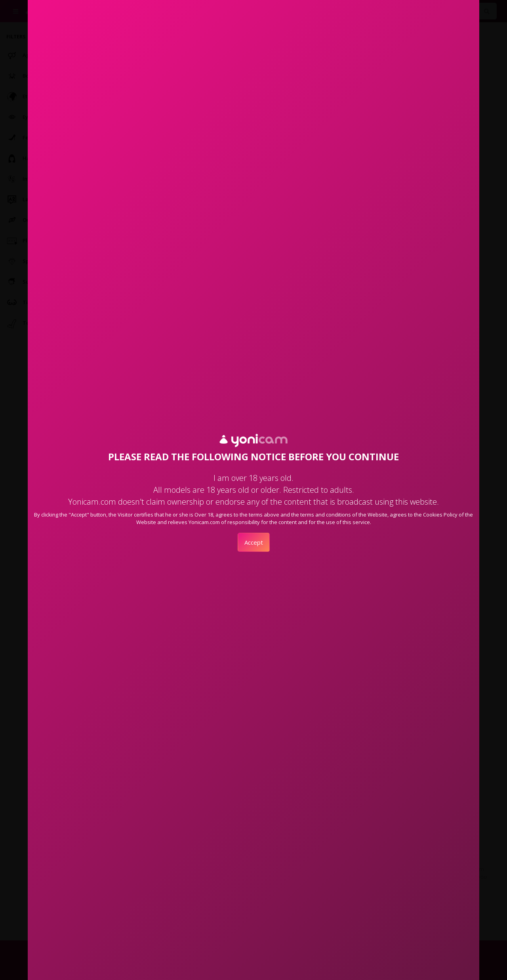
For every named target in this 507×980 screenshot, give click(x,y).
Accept (254, 542)
